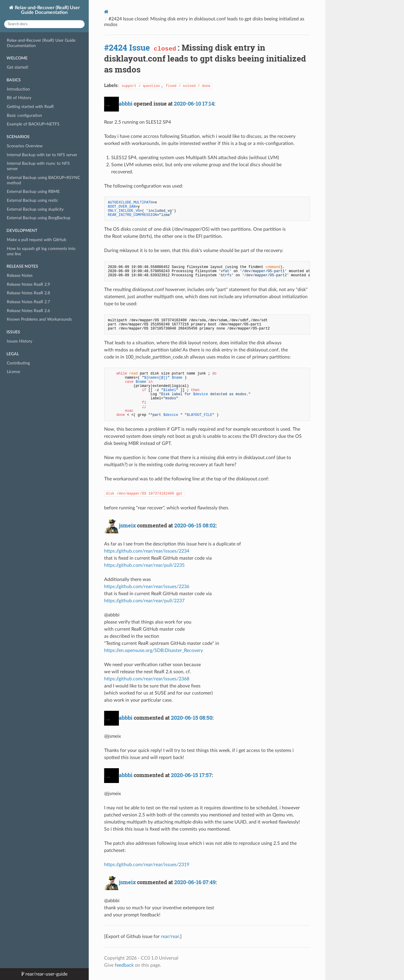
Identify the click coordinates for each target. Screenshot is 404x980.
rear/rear (170, 937)
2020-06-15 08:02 (195, 525)
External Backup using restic (33, 200)
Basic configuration (24, 116)
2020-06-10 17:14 (194, 104)
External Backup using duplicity (35, 209)
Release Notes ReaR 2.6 (28, 311)
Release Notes (20, 276)
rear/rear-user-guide (46, 974)
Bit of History (19, 98)
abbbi (126, 104)
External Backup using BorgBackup (39, 218)
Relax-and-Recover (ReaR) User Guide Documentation (47, 10)
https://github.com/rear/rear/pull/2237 (144, 601)
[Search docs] (44, 24)
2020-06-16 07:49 (195, 882)
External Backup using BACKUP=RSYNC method (43, 180)
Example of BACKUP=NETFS (33, 124)
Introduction (18, 89)
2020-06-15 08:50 (192, 718)
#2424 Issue (127, 47)
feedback (124, 965)
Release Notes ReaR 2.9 (28, 284)
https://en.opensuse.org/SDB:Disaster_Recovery (153, 650)
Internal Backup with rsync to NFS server (38, 166)
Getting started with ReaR (30, 107)
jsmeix (127, 525)
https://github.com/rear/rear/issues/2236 (147, 587)
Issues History (20, 341)
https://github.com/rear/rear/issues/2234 (147, 551)
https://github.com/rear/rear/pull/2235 (144, 565)
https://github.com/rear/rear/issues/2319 (147, 865)
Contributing (18, 363)
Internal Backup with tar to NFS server (42, 155)
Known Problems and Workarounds (39, 319)
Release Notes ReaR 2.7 (28, 302)
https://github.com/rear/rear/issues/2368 (147, 679)
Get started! (18, 67)
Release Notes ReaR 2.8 (28, 293)
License (13, 372)
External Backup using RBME (33, 192)
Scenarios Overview (25, 146)
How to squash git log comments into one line (41, 251)
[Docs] (106, 12)
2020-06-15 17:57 (191, 775)
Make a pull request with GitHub (37, 240)
